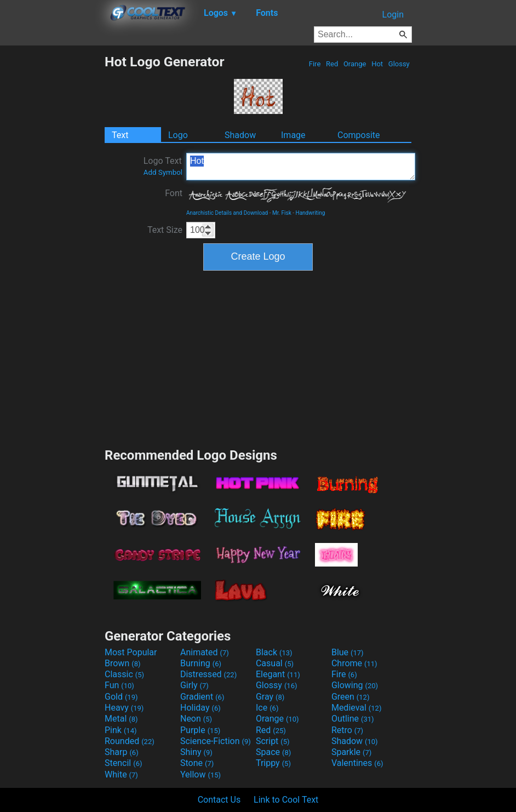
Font (174, 193)
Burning (201, 663)
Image (293, 135)
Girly (194, 685)
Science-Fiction (216, 741)
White (121, 774)
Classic (124, 674)
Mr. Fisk (282, 213)
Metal (121, 719)
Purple (200, 730)
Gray (270, 697)
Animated (205, 652)
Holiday (200, 708)
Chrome (354, 663)
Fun (119, 685)
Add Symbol (163, 172)
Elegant (278, 674)
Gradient (202, 697)
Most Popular (131, 652)
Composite (359, 135)
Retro (347, 730)
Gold (121, 697)
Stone (197, 763)
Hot (377, 64)
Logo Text (163, 166)
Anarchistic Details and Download (227, 213)
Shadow (240, 135)
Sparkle (351, 752)
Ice (267, 708)
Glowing (355, 685)
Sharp (122, 752)
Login (393, 15)
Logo (178, 135)
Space (273, 752)
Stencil (123, 763)
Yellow (200, 774)
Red (332, 64)
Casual (275, 663)
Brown (122, 663)
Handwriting (311, 213)
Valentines (357, 763)
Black (274, 652)
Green (351, 697)
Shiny (196, 752)
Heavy (124, 708)
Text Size (165, 230)
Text (120, 135)
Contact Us (219, 800)
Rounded (130, 741)
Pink (121, 730)
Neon (196, 719)
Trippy (273, 763)
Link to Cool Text (286, 800)
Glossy (399, 64)
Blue (348, 652)
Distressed (208, 674)
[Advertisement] (52, 218)
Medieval (357, 708)
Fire (315, 64)
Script (273, 741)
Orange (355, 64)
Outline (353, 719)
